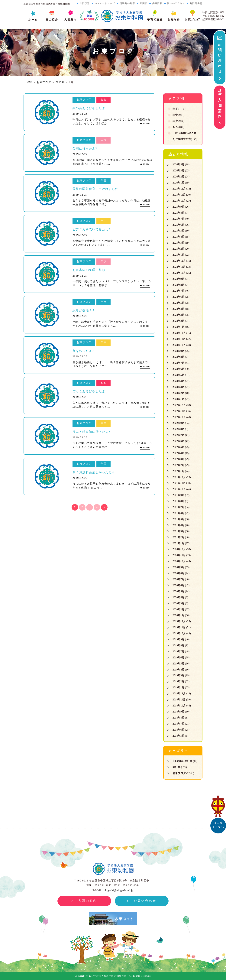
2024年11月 (179, 267)
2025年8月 (178, 213)
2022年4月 (178, 453)
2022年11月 (179, 411)
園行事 (176, 767)
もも (175, 127)
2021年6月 (178, 513)
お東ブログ (192, 20)
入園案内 (70, 20)
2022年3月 (178, 459)
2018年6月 (178, 730)
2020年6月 (178, 585)
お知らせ (174, 20)
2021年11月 (179, 483)
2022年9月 (178, 423)
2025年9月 (178, 207)
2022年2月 (178, 465)
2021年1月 (178, 543)
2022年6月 (178, 441)
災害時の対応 (127, 3)
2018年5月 (178, 736)
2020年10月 (179, 561)
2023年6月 (178, 369)
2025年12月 (179, 189)
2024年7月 (178, 291)
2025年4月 (178, 237)
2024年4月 (178, 309)
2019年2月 (178, 681)
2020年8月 (178, 573)
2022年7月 (178, 435)
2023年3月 (178, 387)
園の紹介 (52, 20)
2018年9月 (178, 712)
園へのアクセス (176, 3)
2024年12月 (179, 261)
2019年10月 (179, 633)
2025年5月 (178, 231)
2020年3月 (178, 604)
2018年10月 (179, 706)
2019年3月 (178, 675)
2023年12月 (179, 333)
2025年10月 (179, 201)
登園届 (144, 3)
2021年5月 (178, 519)
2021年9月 (178, 495)
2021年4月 (178, 525)
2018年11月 (179, 700)
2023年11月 (179, 339)
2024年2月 (178, 321)
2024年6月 (178, 297)
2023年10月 (179, 345)
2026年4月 (178, 165)
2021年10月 (179, 489)
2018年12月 (179, 694)
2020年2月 (178, 610)
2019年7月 (178, 652)
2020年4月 (178, 597)
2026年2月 (178, 177)
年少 (175, 121)
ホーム (33, 20)
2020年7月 (178, 579)
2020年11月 (179, 555)
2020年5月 (178, 591)
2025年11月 (179, 195)
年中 (175, 115)
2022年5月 (178, 447)
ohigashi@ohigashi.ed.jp (119, 890)
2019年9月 (178, 639)
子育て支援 (155, 20)
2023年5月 (178, 375)
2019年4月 (178, 670)
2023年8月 (178, 357)
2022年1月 (178, 471)
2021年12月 (179, 477)
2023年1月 (178, 399)
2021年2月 (178, 537)
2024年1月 (178, 327)
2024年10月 (179, 273)
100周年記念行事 (182, 761)
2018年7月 (178, 724)
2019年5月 (178, 664)
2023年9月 (178, 351)
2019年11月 (179, 627)
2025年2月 (178, 249)
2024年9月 (178, 279)
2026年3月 (178, 171)
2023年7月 (178, 363)
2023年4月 (178, 381)
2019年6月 (178, 658)
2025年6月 (178, 225)
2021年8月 (178, 501)
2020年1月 (178, 615)
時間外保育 (196, 3)
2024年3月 (178, 315)
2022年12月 (179, 405)
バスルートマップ (105, 3)
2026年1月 (178, 183)
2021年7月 (178, 507)
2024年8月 (178, 285)
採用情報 (157, 3)
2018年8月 (178, 718)
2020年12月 (179, 549)
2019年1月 (178, 688)
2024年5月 (178, 303)
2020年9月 (178, 567)
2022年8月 (178, 429)
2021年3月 (178, 531)
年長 (175, 109)
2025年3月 (178, 243)
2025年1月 (178, 255)
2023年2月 (178, 393)
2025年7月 (178, 219)
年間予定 (85, 3)
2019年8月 (178, 646)
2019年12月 (179, 621)
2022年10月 (179, 417)
